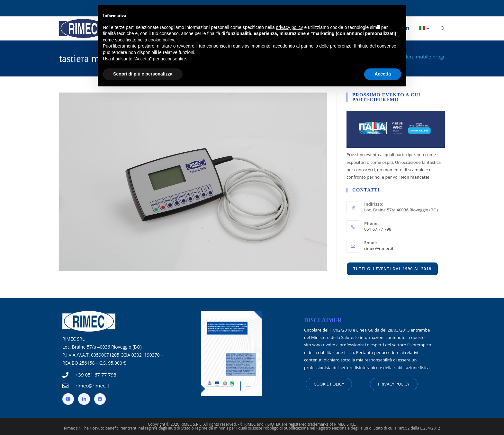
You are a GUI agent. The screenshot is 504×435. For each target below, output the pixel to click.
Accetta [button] (383, 74)
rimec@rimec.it (379, 248)
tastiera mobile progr (421, 57)
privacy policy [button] (290, 27)
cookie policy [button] (161, 40)
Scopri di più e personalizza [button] (143, 74)
